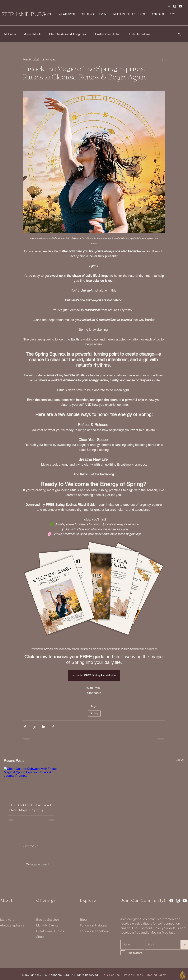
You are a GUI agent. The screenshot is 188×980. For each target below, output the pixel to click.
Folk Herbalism (139, 34)
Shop (40, 937)
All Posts (10, 34)
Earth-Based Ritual (108, 34)
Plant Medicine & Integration (68, 34)
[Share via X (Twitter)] (34, 727)
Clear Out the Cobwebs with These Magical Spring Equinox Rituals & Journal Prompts (31, 808)
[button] (175, 14)
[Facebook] (169, 6)
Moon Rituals (32, 34)
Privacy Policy (134, 975)
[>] (185, 945)
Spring (94, 713)
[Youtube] (181, 6)
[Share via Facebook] (25, 727)
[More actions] (163, 59)
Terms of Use (111, 975)
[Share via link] (53, 727)
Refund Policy (157, 975)
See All (180, 760)
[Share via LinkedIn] (44, 727)
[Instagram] (175, 6)
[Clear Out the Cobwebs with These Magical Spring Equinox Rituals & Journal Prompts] (32, 783)
